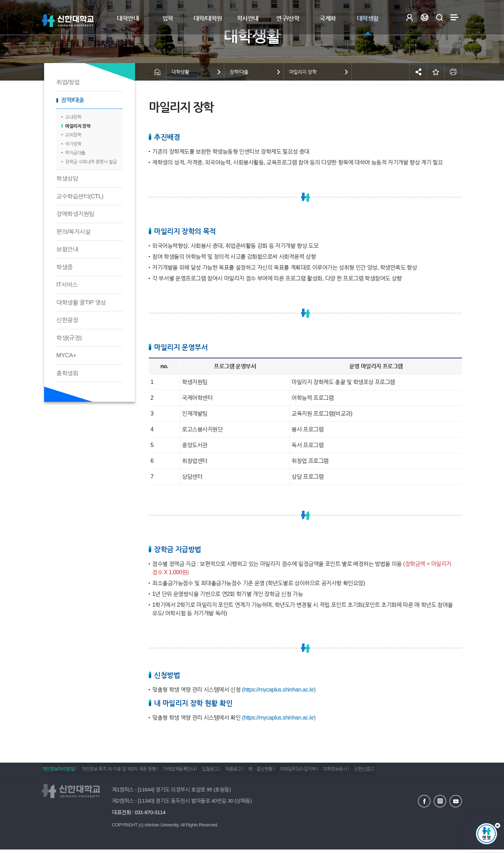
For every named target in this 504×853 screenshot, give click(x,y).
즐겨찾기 (436, 72)
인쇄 (453, 72)
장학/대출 (72, 100)
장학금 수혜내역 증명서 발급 (91, 162)
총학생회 (67, 373)
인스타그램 (440, 801)
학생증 (65, 267)
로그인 (409, 17)
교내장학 (73, 117)
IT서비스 (67, 285)
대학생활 (368, 18)
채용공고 (248, 771)
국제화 (328, 18)
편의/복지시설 (73, 232)
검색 (439, 17)
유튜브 (456, 801)
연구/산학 (288, 18)
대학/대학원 (208, 18)
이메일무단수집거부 (321, 771)
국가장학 (73, 144)
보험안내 (67, 249)
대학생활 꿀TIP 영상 (81, 302)
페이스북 (424, 801)
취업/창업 (68, 82)
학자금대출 (75, 153)
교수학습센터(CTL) (80, 196)
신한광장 (67, 320)
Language (424, 17)
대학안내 (128, 18)
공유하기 (418, 72)
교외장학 (73, 135)
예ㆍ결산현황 (280, 771)
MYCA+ (66, 355)
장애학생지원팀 (75, 214)
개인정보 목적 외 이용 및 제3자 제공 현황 (122, 771)
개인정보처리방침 (58, 771)
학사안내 (248, 18)
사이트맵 (454, 17)
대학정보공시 (362, 771)
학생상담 (67, 178)
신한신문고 (395, 771)
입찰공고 (222, 771)
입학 (168, 18)
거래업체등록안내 (187, 771)
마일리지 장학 (78, 126)
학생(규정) (69, 338)
